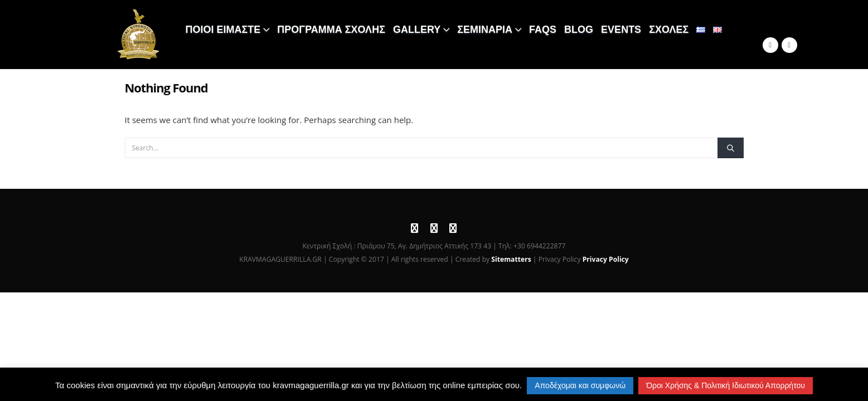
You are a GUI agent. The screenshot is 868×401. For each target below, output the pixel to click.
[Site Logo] (139, 35)
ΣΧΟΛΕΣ (669, 30)
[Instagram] (789, 45)
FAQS (543, 30)
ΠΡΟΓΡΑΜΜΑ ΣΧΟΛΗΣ (331, 30)
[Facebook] (770, 45)
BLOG (579, 30)
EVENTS (621, 30)
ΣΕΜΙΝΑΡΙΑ (485, 30)
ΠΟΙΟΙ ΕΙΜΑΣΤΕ (223, 30)
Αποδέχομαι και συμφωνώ (580, 385)
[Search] (730, 148)
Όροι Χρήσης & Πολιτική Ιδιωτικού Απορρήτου (726, 385)
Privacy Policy (606, 259)
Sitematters (511, 259)
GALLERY (417, 30)
